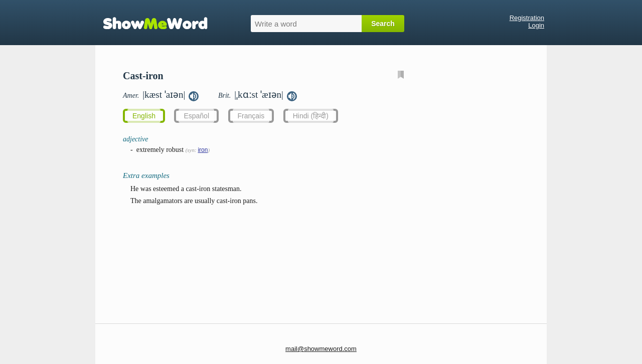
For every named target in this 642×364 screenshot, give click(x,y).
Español (196, 116)
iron (203, 150)
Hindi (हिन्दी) (311, 116)
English (144, 116)
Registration (527, 18)
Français (251, 116)
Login (536, 25)
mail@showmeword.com (321, 349)
